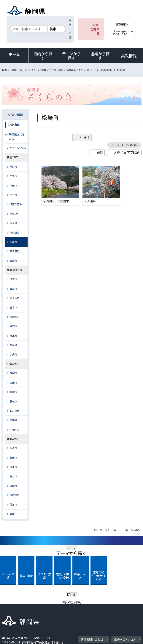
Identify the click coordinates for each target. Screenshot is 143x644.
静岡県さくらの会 (78, 70)
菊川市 (13, 505)
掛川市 (13, 467)
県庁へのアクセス (125, 581)
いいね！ (85, 138)
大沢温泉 (101, 184)
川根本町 (15, 430)
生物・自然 (57, 70)
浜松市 (13, 448)
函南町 (13, 261)
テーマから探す (71, 56)
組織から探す (100, 56)
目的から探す (43, 56)
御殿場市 (15, 317)
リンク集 (98, 608)
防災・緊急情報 (95, 29)
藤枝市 (13, 402)
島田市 (13, 383)
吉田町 (13, 420)
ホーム (14, 54)
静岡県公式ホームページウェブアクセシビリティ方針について (42, 608)
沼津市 (13, 279)
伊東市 (13, 176)
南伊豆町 (15, 233)
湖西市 (13, 486)
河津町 (13, 223)
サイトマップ (12, 612)
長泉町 (13, 345)
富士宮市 (15, 298)
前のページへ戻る (105, 530)
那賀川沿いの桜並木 (60, 184)
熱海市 (13, 167)
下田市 (13, 186)
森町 (12, 514)
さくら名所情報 (103, 70)
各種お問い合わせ (92, 581)
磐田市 (13, 458)
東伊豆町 (15, 214)
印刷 (100, 153)
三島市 (13, 289)
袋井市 (13, 476)
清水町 (13, 336)
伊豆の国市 (16, 204)
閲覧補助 (122, 25)
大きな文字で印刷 (127, 153)
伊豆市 (13, 195)
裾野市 (13, 326)
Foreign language (120, 33)
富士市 (13, 308)
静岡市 (13, 373)
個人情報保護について (60, 603)
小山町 (13, 355)
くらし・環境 (39, 70)
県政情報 (129, 56)
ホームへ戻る (133, 530)
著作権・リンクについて (19, 603)
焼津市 (13, 392)
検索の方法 (70, 29)
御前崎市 (15, 495)
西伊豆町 (15, 251)
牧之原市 (15, 411)
